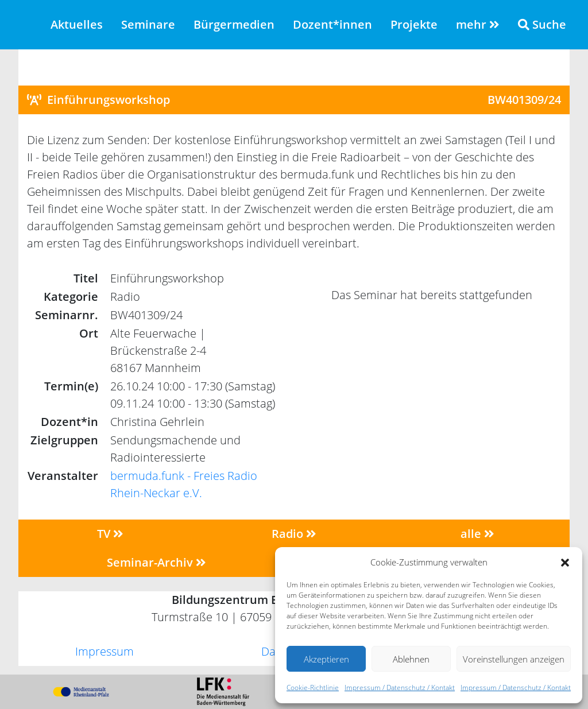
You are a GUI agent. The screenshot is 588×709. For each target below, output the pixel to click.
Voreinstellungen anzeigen (514, 659)
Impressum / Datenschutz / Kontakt (400, 687)
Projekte (414, 24)
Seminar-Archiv (156, 562)
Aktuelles (77, 24)
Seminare (148, 24)
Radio (294, 534)
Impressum (105, 651)
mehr (478, 24)
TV (110, 534)
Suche (542, 24)
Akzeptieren (326, 659)
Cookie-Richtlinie (313, 687)
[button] (565, 562)
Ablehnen (411, 659)
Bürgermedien (234, 24)
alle (477, 534)
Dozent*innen (332, 24)
